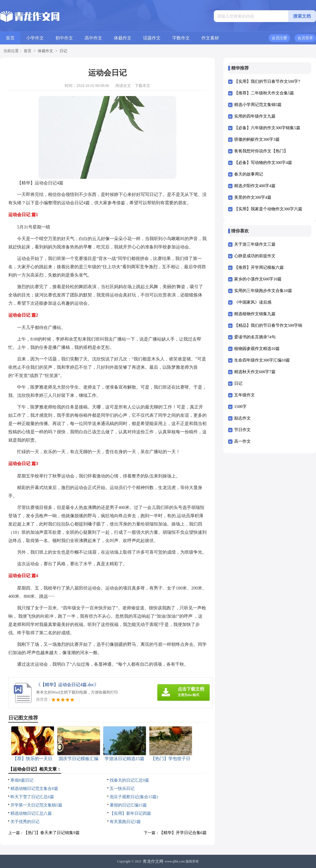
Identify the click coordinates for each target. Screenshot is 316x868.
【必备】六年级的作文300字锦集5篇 (267, 128)
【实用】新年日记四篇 (130, 813)
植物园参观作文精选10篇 (257, 349)
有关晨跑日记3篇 (125, 822)
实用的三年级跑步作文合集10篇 (263, 291)
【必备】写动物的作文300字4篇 (263, 163)
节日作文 (242, 430)
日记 (63, 51)
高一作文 (242, 441)
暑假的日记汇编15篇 (128, 805)
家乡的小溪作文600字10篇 (258, 279)
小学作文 (35, 38)
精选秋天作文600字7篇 (255, 372)
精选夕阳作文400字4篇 (255, 186)
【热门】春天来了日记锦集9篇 (52, 833)
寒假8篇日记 (22, 780)
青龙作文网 (153, 861)
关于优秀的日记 (25, 822)
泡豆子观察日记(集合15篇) (134, 797)
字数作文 (181, 38)
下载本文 (142, 86)
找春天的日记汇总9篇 (129, 780)
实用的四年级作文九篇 (255, 116)
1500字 (240, 407)
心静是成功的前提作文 (255, 256)
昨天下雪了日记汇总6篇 (32, 797)
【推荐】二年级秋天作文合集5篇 (264, 93)
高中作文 (93, 38)
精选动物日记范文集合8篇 (34, 789)
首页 (10, 38)
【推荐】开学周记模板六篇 (259, 267)
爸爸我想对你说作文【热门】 (261, 151)
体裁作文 (123, 38)
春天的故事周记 (249, 174)
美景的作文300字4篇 (253, 197)
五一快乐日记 (122, 789)
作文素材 (210, 38)
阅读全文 (123, 86)
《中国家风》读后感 (253, 302)
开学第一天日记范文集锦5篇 (36, 805)
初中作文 (64, 38)
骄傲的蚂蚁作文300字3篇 (257, 139)
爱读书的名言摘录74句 (255, 337)
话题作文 (152, 38)
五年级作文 (245, 395)
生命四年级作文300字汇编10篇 (262, 360)
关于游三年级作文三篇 (255, 244)
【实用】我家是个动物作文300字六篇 (268, 209)
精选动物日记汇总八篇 (31, 813)
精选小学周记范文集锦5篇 (258, 105)
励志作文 (242, 418)
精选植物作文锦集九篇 (255, 314)
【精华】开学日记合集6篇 (183, 833)
